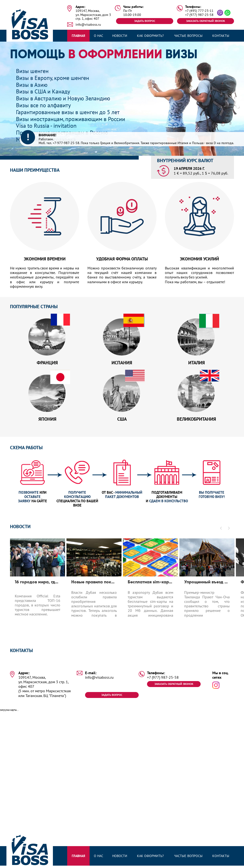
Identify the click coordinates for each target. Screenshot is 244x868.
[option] (38, 588)
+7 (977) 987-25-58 (199, 15)
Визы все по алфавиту (43, 105)
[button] (221, 530)
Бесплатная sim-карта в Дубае (150, 584)
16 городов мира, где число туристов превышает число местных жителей (38, 584)
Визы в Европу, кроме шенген (53, 78)
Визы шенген (32, 71)
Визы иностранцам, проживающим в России (71, 119)
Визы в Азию (32, 85)
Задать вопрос (145, 21)
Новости (120, 36)
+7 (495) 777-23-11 (199, 11)
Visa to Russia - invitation (46, 126)
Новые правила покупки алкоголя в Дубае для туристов (94, 584)
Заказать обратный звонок (206, 21)
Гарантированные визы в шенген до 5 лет (68, 112)
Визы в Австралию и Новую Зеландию (63, 98)
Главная (78, 36)
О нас (99, 36)
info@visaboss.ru (88, 25)
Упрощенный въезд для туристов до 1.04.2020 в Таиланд (207, 584)
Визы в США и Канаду (43, 91)
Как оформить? (150, 36)
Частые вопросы (188, 36)
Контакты (221, 36)
